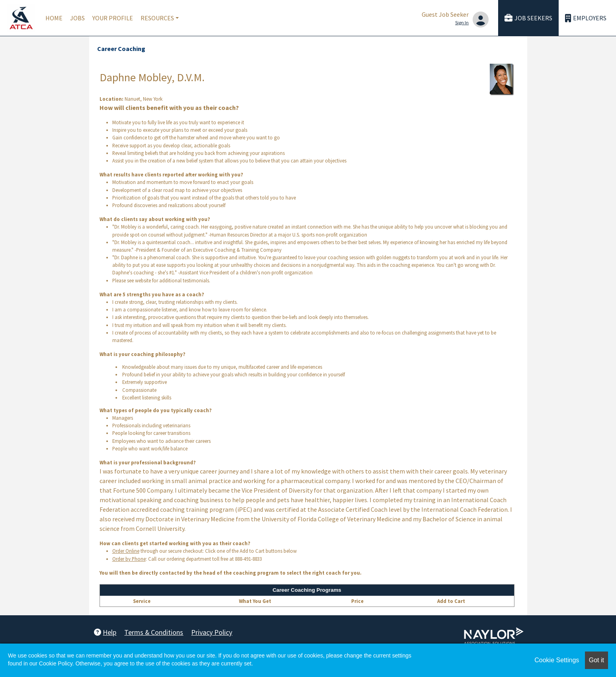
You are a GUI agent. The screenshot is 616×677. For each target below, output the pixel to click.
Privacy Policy (212, 632)
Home (54, 18)
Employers (586, 18)
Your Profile (113, 18)
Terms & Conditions (154, 632)
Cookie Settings (557, 660)
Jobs (77, 18)
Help (105, 632)
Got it (596, 660)
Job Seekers (528, 18)
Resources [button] (157, 18)
